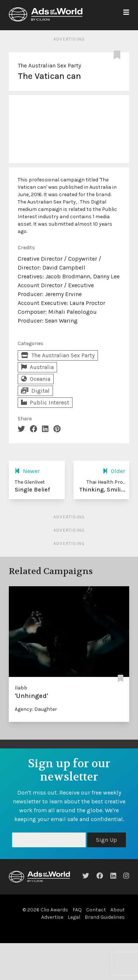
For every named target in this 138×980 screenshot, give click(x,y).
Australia (37, 367)
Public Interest (45, 402)
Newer (27, 471)
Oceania (36, 379)
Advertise (52, 917)
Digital (35, 391)
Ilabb (21, 688)
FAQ (77, 910)
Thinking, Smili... (102, 489)
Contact (96, 910)
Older (114, 471)
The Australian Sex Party (49, 65)
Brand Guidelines (105, 917)
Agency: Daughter (36, 709)
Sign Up (107, 840)
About (118, 910)
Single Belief (32, 489)
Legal (74, 917)
